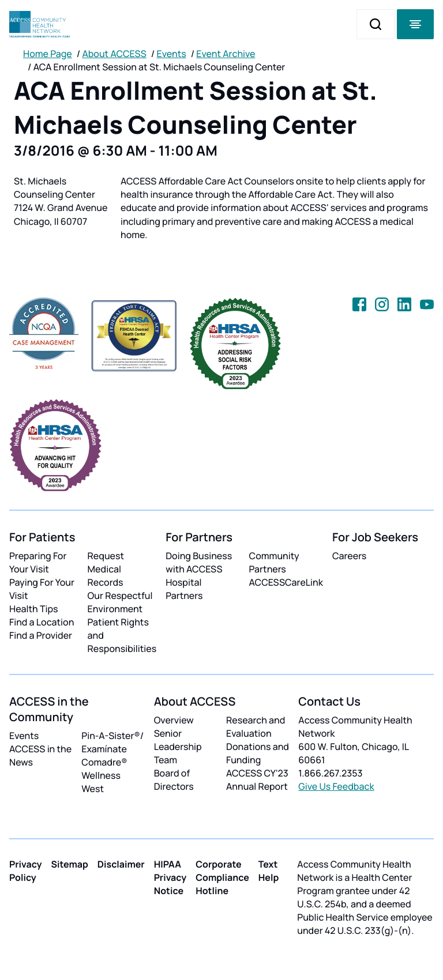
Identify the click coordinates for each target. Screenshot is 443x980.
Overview (174, 720)
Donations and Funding (258, 753)
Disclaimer (121, 864)
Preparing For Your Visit (38, 562)
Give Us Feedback (336, 786)
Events (172, 54)
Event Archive (226, 54)
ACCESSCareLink (286, 582)
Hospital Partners (184, 589)
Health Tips (33, 609)
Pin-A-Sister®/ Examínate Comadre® (112, 749)
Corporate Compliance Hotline (222, 877)
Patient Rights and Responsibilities (122, 635)
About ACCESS (114, 54)
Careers (349, 556)
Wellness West (101, 782)
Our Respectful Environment (120, 602)
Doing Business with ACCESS (199, 562)
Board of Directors (174, 780)
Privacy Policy (26, 871)
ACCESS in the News (40, 755)
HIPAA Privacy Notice (170, 877)
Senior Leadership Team (178, 747)
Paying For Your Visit (42, 589)
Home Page (48, 54)
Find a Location (42, 622)
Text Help (269, 871)
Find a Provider (41, 635)
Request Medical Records (106, 569)
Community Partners (274, 562)
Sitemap (70, 864)
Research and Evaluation (256, 727)
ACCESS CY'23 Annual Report (257, 780)
